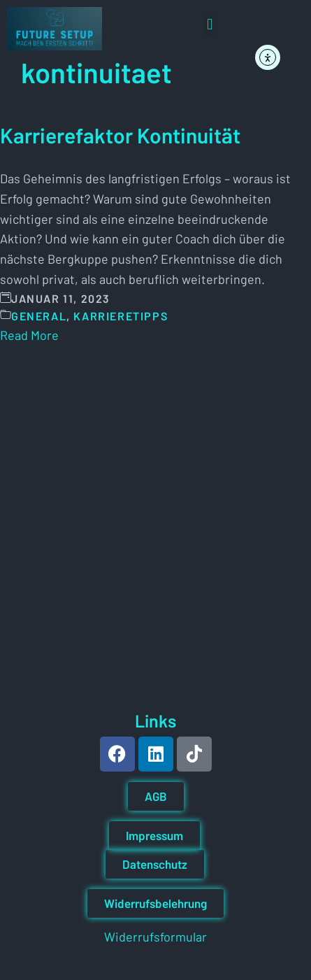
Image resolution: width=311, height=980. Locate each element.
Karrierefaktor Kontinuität (120, 135)
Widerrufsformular (155, 937)
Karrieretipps (121, 316)
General (39, 316)
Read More (29, 335)
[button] (210, 24)
